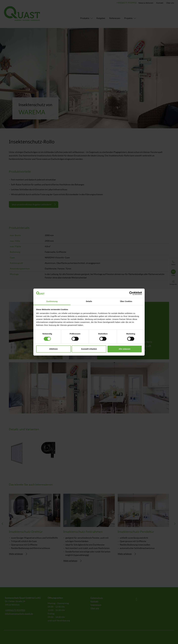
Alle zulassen (125, 349)
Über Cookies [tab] (126, 301)
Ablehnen (53, 349)
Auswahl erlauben (89, 349)
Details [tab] (89, 301)
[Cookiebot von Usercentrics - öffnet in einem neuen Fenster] (131, 293)
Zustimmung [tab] (52, 301)
